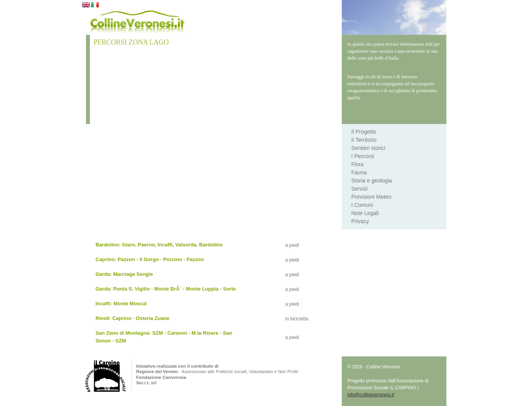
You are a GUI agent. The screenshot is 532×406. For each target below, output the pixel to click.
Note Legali (365, 213)
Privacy (360, 221)
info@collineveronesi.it (371, 395)
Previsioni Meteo (372, 197)
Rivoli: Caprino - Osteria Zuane (133, 318)
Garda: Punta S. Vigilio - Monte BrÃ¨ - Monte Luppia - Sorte (166, 289)
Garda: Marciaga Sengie (124, 274)
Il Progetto (364, 132)
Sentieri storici (368, 148)
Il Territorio (364, 140)
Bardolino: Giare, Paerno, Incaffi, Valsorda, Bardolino (159, 245)
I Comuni (362, 205)
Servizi (360, 189)
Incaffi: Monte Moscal (121, 304)
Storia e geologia (372, 181)
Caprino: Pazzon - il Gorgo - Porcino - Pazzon (150, 259)
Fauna (359, 172)
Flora (358, 164)
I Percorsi (363, 156)
